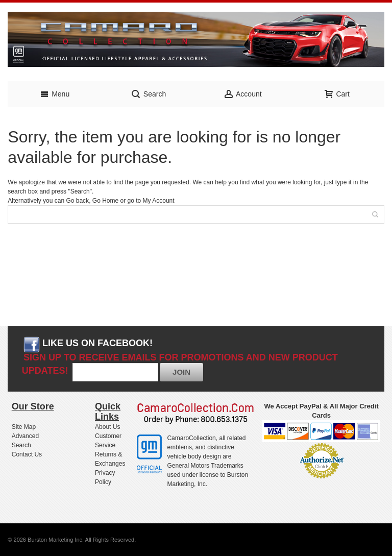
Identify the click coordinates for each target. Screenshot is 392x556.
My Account (159, 201)
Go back (77, 201)
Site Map (24, 427)
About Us (107, 427)
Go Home (105, 201)
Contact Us (27, 454)
